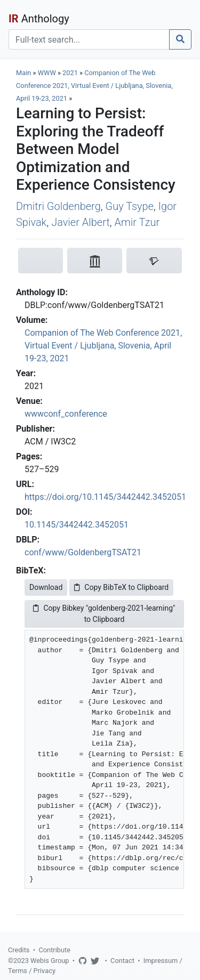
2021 (70, 73)
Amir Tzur (137, 222)
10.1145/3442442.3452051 (77, 525)
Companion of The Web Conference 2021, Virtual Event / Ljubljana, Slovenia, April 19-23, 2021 (94, 86)
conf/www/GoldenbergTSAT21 (83, 552)
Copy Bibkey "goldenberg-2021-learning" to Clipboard (104, 614)
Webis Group (50, 961)
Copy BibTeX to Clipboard (121, 587)
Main (23, 73)
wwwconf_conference (66, 414)
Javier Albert (81, 222)
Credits (19, 950)
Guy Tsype (129, 206)
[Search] (89, 39)
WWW (47, 73)
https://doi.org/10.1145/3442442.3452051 (105, 497)
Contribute (54, 950)
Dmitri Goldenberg (58, 206)
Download (46, 587)
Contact (122, 961)
